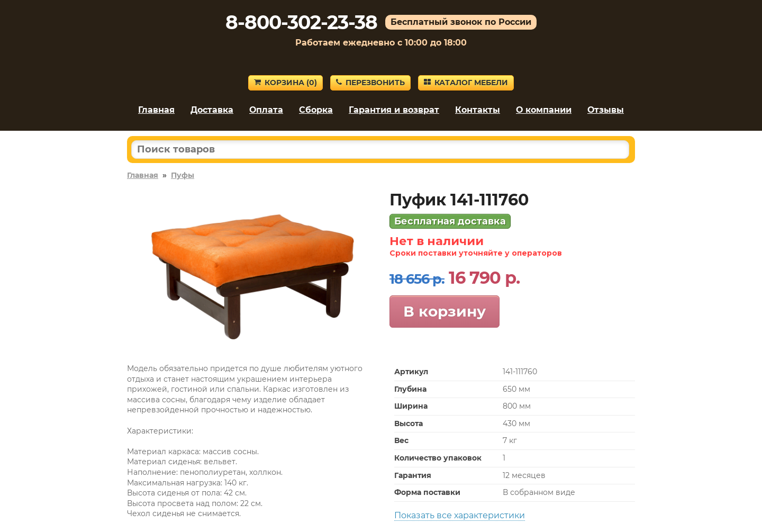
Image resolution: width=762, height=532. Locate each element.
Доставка (212, 110)
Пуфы (183, 175)
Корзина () (285, 83)
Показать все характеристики (460, 515)
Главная (156, 110)
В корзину (444, 311)
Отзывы (606, 110)
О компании (544, 110)
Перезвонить (370, 83)
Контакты (478, 110)
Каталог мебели (466, 83)
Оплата (266, 110)
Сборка (316, 110)
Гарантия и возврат (394, 110)
